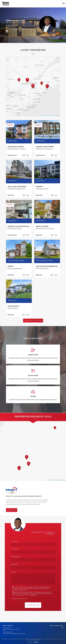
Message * (14, 572)
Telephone (14, 564)
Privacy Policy (15, 599)
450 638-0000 (12, 27)
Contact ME (33, 605)
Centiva (36, 642)
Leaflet (42, 115)
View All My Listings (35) (33, 321)
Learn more (12, 510)
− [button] (8, 60)
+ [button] (8, 58)
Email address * (16, 557)
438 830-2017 (11, 25)
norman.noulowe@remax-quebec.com (17, 29)
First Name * (15, 542)
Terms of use (23, 599)
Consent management (35, 640)
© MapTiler (46, 115)
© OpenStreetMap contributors (54, 115)
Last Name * (15, 549)
